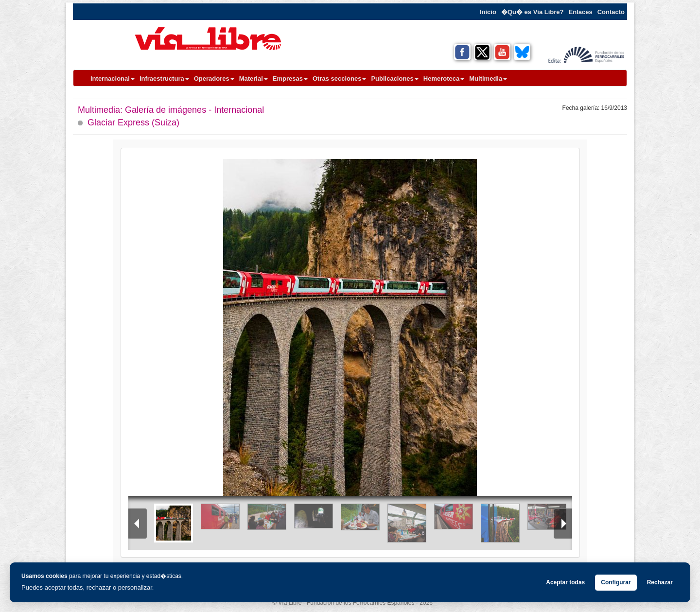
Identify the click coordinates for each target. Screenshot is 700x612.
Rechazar (660, 582)
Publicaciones (394, 79)
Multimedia (488, 79)
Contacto (611, 12)
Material (254, 79)
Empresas (290, 79)
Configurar (616, 582)
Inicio (488, 12)
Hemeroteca (444, 79)
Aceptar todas (565, 582)
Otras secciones (339, 79)
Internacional (113, 79)
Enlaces (581, 12)
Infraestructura (164, 79)
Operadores (214, 79)
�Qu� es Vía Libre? (533, 12)
